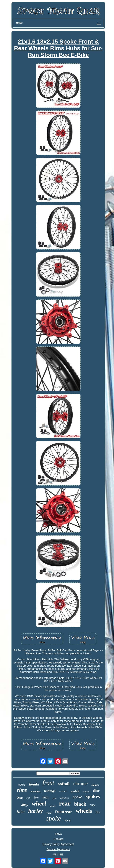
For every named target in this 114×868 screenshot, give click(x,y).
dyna (20, 798)
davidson (65, 798)
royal (67, 821)
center (63, 791)
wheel (39, 803)
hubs (45, 797)
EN (55, 854)
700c (93, 805)
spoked (75, 791)
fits (98, 812)
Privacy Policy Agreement (58, 844)
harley (35, 811)
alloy (25, 805)
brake (77, 797)
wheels (84, 811)
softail (64, 784)
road (49, 813)
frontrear (64, 812)
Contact (58, 839)
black (80, 804)
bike (21, 812)
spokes (93, 796)
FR (61, 854)
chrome (81, 784)
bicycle (52, 806)
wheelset (36, 791)
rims (22, 790)
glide (54, 798)
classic (95, 785)
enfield (86, 792)
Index (58, 834)
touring (21, 785)
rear (65, 803)
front (48, 783)
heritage (50, 791)
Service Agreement (58, 849)
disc (96, 791)
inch (28, 798)
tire (36, 797)
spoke (54, 818)
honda (34, 784)
